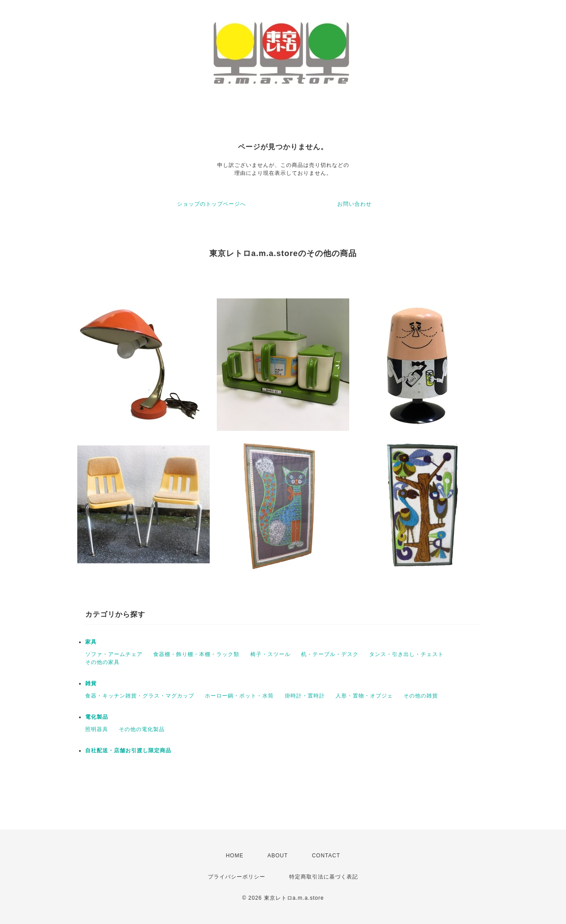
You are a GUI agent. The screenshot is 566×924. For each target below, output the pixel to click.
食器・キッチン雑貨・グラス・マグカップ (140, 696)
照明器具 (97, 729)
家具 (91, 642)
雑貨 (91, 683)
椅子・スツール (270, 654)
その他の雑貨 (421, 696)
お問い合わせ (355, 204)
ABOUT (278, 856)
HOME (234, 856)
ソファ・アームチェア (114, 654)
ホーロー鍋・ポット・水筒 (239, 696)
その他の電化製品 (142, 729)
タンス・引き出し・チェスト (406, 654)
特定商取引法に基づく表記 (324, 877)
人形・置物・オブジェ (364, 696)
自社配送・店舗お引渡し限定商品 (128, 751)
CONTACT (326, 856)
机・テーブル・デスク (330, 654)
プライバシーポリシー (237, 877)
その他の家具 (102, 662)
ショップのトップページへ (211, 204)
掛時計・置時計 (305, 696)
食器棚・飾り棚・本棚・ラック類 (196, 654)
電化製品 (97, 717)
